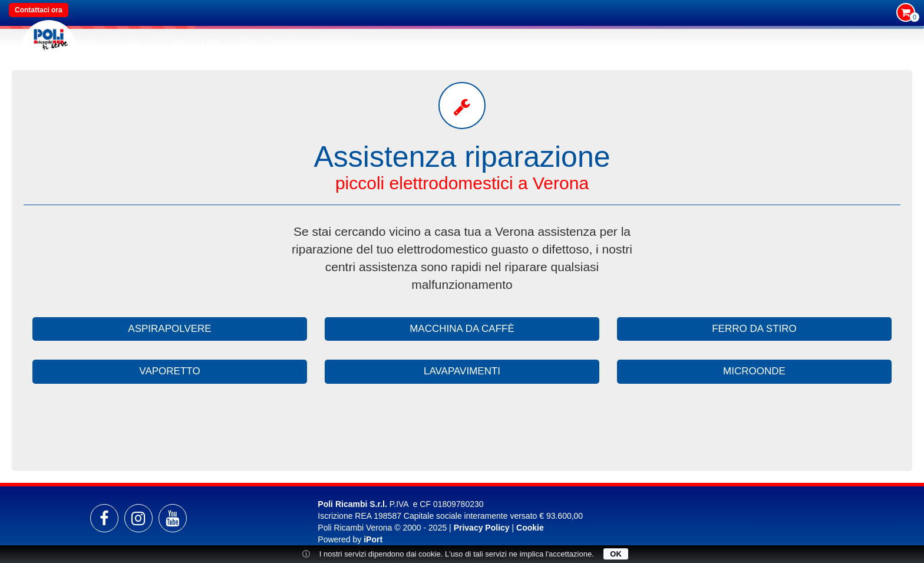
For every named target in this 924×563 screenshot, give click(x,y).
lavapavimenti (462, 371)
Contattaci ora (39, 10)
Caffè (196, 43)
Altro (232, 43)
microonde (754, 371)
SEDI (265, 43)
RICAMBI (113, 43)
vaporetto (169, 371)
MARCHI (157, 43)
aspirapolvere (169, 329)
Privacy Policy (482, 528)
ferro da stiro (754, 329)
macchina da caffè (462, 329)
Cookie (530, 528)
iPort (373, 539)
